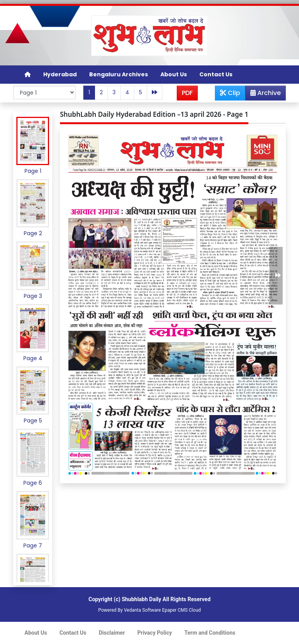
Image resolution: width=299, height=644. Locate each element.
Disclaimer (112, 633)
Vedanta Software (142, 610)
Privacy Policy (155, 633)
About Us (174, 74)
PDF (187, 93)
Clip (230, 93)
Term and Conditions (210, 633)
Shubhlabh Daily (142, 599)
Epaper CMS (175, 610)
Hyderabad (60, 74)
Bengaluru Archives (119, 74)
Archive (263, 94)
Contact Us (216, 74)
